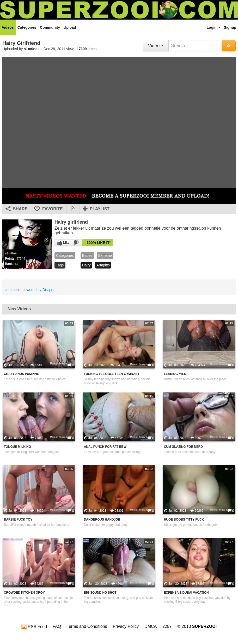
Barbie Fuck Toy (18, 520)
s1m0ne (31, 49)
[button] (73, 209)
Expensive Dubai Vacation (186, 593)
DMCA (151, 626)
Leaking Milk (175, 374)
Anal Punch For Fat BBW (105, 447)
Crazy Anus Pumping (22, 374)
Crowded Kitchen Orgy (24, 593)
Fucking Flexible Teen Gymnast (112, 374)
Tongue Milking (17, 447)
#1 (16, 264)
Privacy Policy (126, 626)
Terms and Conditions (87, 626)
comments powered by (29, 290)
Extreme (105, 255)
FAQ (57, 626)
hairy (86, 265)
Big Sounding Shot (100, 593)
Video (156, 46)
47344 (21, 259)
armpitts (103, 265)
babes (87, 255)
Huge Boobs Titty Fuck (184, 520)
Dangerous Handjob (102, 520)
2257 (167, 626)
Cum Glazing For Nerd (183, 447)
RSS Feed (34, 627)
